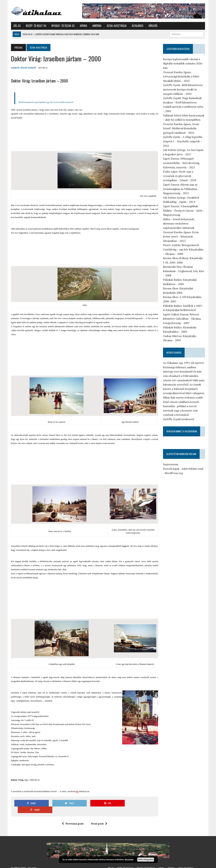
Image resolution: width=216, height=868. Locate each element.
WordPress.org (174, 473)
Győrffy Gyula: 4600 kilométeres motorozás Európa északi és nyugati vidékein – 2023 (183, 89)
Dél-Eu (17, 26)
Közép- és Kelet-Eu (36, 26)
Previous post (73, 817)
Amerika (97, 26)
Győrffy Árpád (20, 861)
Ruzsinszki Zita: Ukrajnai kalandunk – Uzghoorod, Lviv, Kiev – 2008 (184, 271)
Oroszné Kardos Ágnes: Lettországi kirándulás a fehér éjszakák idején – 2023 (181, 76)
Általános (137, 26)
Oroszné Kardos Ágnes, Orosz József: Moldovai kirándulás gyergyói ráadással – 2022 (181, 128)
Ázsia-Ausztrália (116, 26)
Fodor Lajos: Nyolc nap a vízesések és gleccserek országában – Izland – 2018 (180, 176)
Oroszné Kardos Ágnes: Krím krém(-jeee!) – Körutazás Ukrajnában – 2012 (181, 237)
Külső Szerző (28, 68)
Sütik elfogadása (146, 860)
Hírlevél (153, 26)
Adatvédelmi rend (192, 469)
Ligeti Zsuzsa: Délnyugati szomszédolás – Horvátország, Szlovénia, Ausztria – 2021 (181, 163)
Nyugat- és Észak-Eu (63, 26)
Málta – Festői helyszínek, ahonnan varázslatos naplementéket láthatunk (179, 224)
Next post (99, 817)
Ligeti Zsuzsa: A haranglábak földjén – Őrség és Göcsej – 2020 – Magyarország (184, 210)
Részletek (129, 860)
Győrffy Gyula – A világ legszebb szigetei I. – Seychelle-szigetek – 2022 (183, 141)
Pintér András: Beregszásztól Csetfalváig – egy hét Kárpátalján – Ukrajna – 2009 (183, 249)
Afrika (83, 26)
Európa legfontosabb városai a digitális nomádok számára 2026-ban (183, 63)
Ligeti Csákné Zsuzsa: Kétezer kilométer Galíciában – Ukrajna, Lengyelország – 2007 (182, 319)
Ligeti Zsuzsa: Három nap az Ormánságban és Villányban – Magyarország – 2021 (181, 189)
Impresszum (171, 464)
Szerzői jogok (171, 469)
